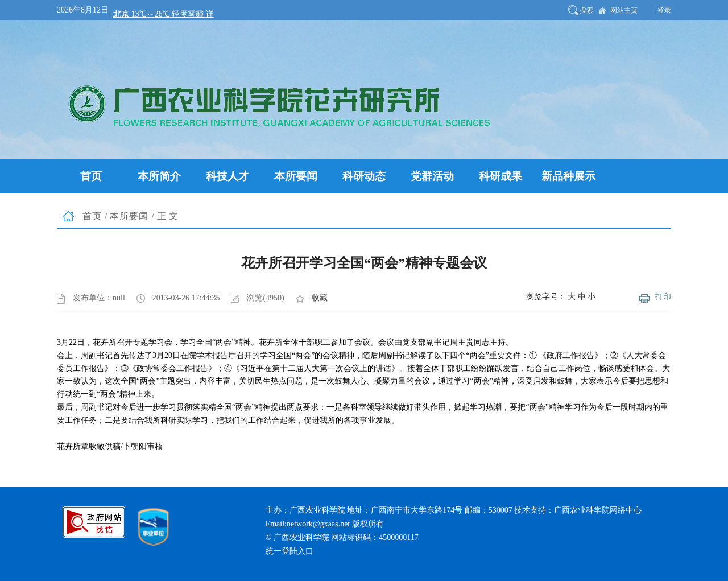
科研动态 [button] (364, 176)
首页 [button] (91, 176)
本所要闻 (129, 216)
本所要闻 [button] (296, 176)
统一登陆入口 (289, 551)
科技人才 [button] (227, 176)
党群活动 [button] (432, 176)
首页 (92, 216)
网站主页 (624, 10)
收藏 (320, 298)
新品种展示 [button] (568, 176)
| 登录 (663, 10)
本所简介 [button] (159, 176)
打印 (663, 297)
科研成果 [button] (500, 176)
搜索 (586, 10)
